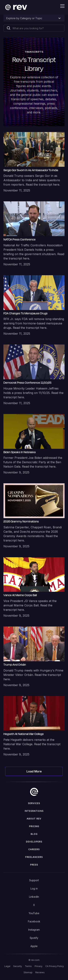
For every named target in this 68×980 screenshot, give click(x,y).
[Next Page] (34, 771)
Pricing (34, 826)
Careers (34, 849)
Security (18, 966)
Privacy (39, 966)
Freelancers (34, 857)
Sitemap (28, 972)
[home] (15, 7)
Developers (34, 842)
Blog (34, 834)
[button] (60, 6)
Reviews (40, 972)
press (34, 865)
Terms (28, 966)
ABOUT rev (34, 819)
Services (34, 803)
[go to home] (34, 792)
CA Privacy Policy (55, 966)
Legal (7, 966)
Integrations (34, 811)
